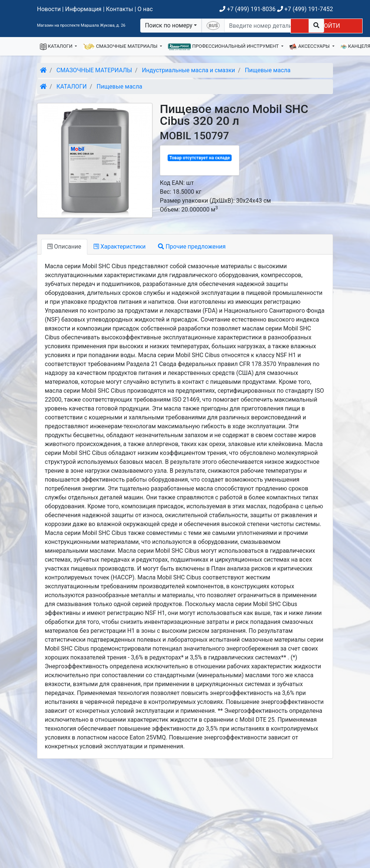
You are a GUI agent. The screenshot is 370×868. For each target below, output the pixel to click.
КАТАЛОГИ (57, 47)
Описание (64, 247)
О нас (145, 9)
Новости (49, 9)
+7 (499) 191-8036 (247, 9)
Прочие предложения (192, 247)
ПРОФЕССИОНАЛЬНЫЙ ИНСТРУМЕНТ (224, 47)
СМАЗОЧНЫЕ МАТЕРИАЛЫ (121, 47)
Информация (83, 9)
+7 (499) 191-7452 (305, 9)
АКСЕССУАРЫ (310, 47)
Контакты (119, 9)
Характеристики (120, 247)
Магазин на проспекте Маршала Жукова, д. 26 (81, 25)
